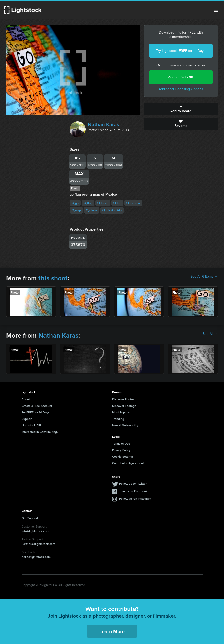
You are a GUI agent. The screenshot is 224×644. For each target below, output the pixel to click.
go (75, 203)
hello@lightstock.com (36, 557)
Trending (118, 419)
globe (92, 210)
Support (27, 419)
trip (117, 203)
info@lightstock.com (35, 531)
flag (88, 203)
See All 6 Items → (204, 277)
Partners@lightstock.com (38, 544)
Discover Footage (124, 406)
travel (103, 203)
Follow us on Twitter (133, 483)
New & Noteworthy (125, 425)
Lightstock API (31, 425)
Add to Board (181, 109)
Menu (216, 10)
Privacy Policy (121, 450)
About (26, 399)
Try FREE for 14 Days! (36, 412)
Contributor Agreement (128, 463)
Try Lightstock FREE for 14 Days (181, 51)
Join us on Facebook (133, 491)
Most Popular (121, 412)
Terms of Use (121, 444)
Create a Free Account (37, 406)
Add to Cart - (181, 77)
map (76, 210)
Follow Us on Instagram (135, 499)
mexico (133, 203)
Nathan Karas (103, 124)
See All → (210, 334)
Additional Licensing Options (181, 89)
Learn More (112, 631)
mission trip (112, 210)
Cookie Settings (123, 457)
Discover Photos (123, 399)
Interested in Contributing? (40, 432)
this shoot (53, 278)
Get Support (30, 518)
